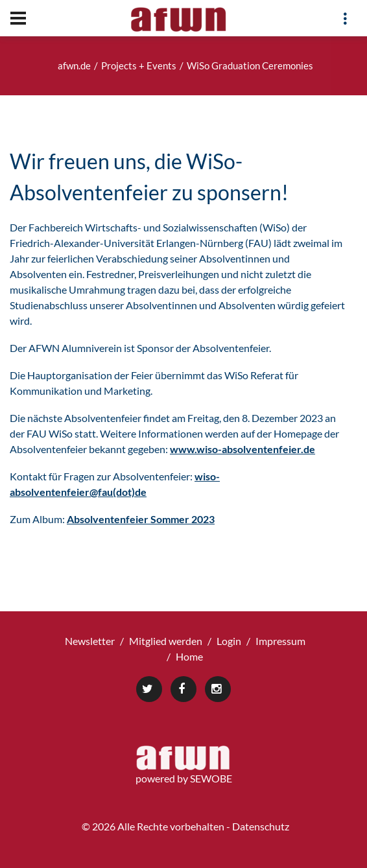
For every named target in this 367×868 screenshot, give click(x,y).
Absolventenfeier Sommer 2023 (141, 519)
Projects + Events (139, 65)
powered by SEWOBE (184, 778)
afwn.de (74, 65)
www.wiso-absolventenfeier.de (243, 449)
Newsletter (90, 641)
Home (189, 656)
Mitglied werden (166, 641)
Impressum (280, 641)
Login (229, 641)
